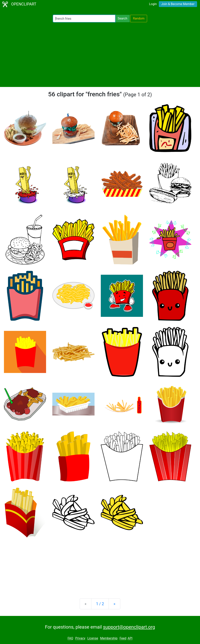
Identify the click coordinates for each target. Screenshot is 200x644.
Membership (109, 638)
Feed (123, 638)
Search (122, 18)
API (130, 638)
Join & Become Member (178, 4)
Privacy (80, 638)
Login (153, 4)
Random (139, 18)
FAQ (70, 638)
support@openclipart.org (129, 627)
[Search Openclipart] (84, 19)
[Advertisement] (100, 55)
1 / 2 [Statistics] (100, 604)
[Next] (114, 604)
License (93, 638)
